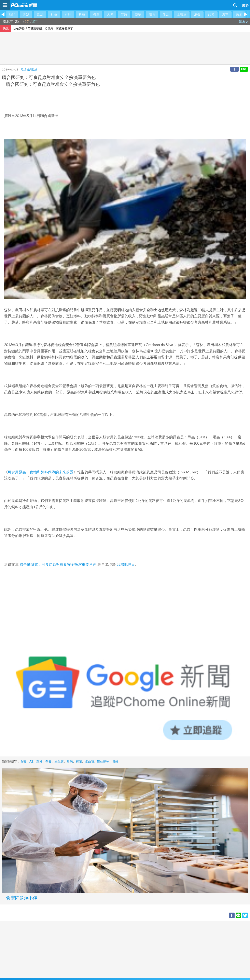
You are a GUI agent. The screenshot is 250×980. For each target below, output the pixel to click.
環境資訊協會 (29, 70)
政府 (239, 15)
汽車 (225, 15)
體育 (152, 15)
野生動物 (103, 762)
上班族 (182, 15)
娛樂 (138, 15)
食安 (23, 762)
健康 (124, 15)
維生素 (59, 762)
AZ (31, 762)
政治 (40, 15)
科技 (82, 15)
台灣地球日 (126, 565)
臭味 (70, 762)
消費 (197, 15)
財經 (68, 15)
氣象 (243, 22)
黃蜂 (115, 762)
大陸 (110, 15)
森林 (39, 762)
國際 (96, 15)
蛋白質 (90, 762)
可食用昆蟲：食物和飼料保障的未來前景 (41, 472)
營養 (48, 762)
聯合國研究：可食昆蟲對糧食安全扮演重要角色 (58, 565)
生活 (166, 15)
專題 (26, 15)
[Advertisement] (122, 949)
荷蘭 (79, 762)
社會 (54, 15)
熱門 (12, 15)
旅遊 (211, 15)
